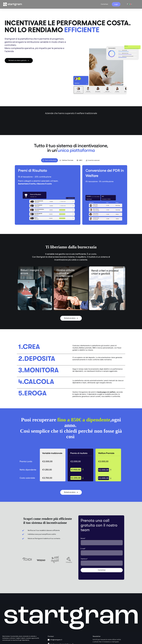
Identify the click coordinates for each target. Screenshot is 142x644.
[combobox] (129, 4)
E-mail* (83, 549)
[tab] (50, 160)
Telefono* (84, 559)
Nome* (83, 538)
